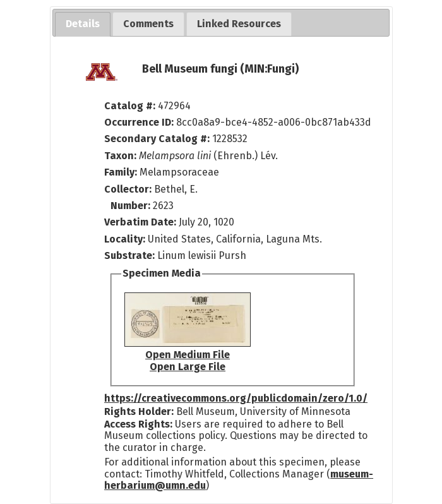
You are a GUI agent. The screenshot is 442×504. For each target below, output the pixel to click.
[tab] (83, 24)
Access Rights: (138, 424)
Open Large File (188, 367)
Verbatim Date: (140, 222)
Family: (121, 172)
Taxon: (120, 156)
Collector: (129, 189)
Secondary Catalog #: (157, 139)
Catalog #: (131, 106)
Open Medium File (188, 355)
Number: (132, 206)
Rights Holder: (139, 411)
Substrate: (131, 255)
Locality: (125, 239)
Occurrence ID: (140, 122)
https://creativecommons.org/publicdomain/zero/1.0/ (236, 398)
